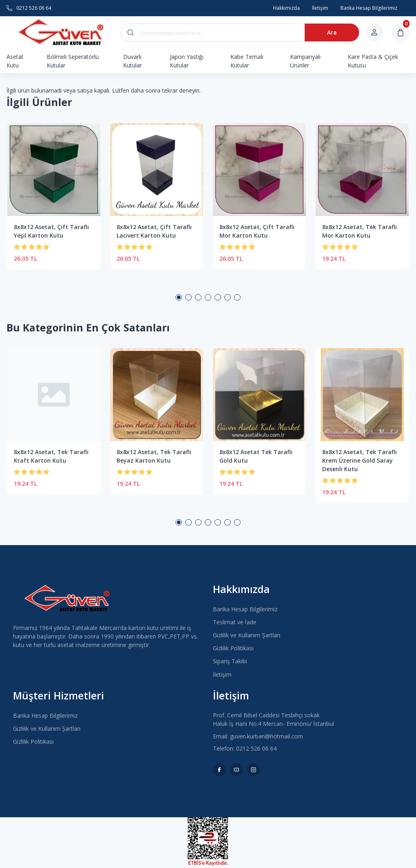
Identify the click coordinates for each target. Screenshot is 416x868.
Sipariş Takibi (230, 661)
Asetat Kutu (15, 61)
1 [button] (179, 297)
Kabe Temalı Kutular (247, 61)
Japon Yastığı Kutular (187, 61)
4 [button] (208, 297)
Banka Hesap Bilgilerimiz (245, 609)
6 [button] (227, 297)
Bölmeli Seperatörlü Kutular (73, 61)
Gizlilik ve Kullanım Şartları (247, 635)
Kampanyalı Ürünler (305, 61)
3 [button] (198, 297)
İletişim (222, 674)
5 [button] (218, 297)
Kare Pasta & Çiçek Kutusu (373, 61)
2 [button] (188, 297)
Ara (332, 32)
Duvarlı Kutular (132, 61)
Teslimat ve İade (235, 622)
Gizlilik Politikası (233, 648)
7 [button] (237, 297)
